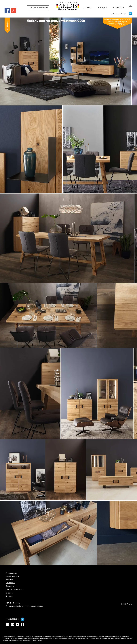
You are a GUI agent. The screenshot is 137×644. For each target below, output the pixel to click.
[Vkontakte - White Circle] (18, 624)
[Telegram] (131, 13)
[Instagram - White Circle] (8, 624)
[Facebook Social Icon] (7, 11)
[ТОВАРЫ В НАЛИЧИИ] (38, 8)
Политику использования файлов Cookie (19, 638)
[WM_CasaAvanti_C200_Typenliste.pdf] (14, 11)
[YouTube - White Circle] (13, 624)
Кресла (9, 596)
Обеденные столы (14, 589)
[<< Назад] (7, 25)
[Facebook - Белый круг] (22, 624)
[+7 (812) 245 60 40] (118, 14)
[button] (130, 7)
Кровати (10, 586)
